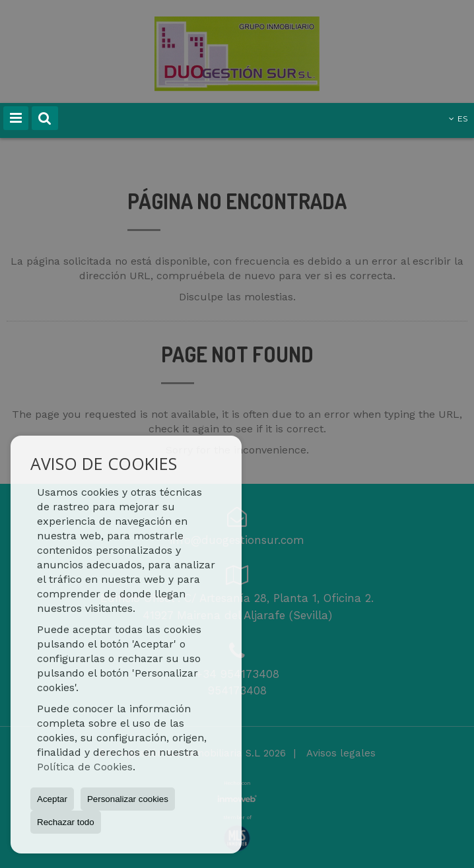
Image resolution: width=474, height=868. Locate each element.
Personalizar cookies (128, 799)
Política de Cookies (85, 767)
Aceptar (52, 799)
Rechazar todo (66, 822)
